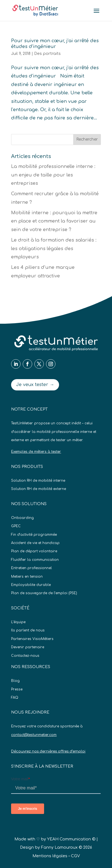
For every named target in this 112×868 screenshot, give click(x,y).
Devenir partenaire (28, 647)
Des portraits (47, 54)
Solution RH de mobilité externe (39, 489)
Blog (15, 681)
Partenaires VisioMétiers (32, 639)
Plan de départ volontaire (34, 551)
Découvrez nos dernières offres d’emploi (48, 751)
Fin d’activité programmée (34, 535)
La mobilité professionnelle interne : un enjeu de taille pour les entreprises (53, 175)
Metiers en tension (27, 577)
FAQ (15, 698)
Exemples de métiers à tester (36, 452)
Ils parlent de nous (28, 630)
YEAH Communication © (71, 839)
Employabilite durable (31, 585)
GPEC (16, 526)
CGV (75, 856)
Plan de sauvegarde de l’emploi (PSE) (44, 593)
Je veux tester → (35, 385)
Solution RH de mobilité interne (38, 481)
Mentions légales (50, 856)
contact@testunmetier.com (34, 735)
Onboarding (22, 518)
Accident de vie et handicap (35, 543)
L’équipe (18, 622)
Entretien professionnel (31, 568)
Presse (17, 689)
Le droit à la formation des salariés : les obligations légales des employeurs (54, 249)
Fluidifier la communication (35, 560)
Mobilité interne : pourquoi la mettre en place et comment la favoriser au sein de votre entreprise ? (54, 221)
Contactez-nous (25, 656)
